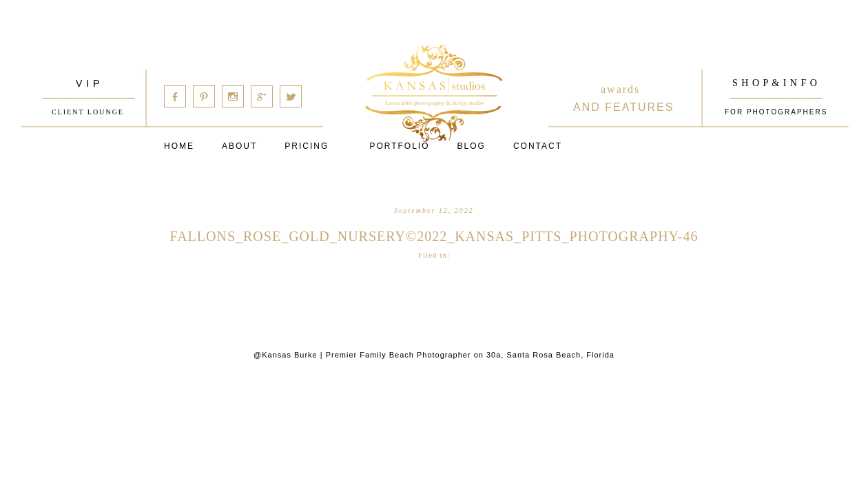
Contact (538, 146)
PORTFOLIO (399, 146)
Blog (472, 146)
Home (179, 146)
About (239, 146)
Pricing (307, 146)
